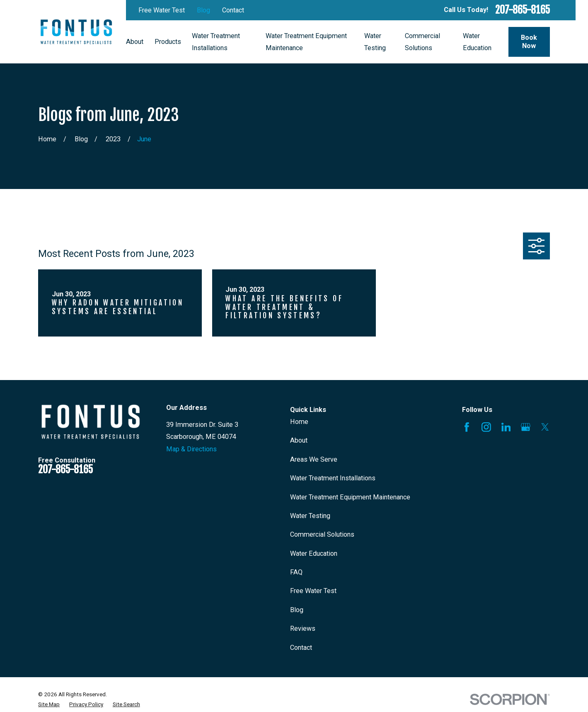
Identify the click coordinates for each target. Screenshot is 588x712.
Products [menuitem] (168, 42)
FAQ (296, 572)
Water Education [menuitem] (477, 42)
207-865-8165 (523, 10)
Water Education (314, 553)
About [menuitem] (135, 42)
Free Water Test (162, 10)
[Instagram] (486, 427)
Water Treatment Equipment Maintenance (350, 497)
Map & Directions (191, 449)
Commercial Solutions (322, 534)
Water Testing (310, 516)
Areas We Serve (314, 459)
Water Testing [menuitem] (375, 42)
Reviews (303, 628)
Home (299, 422)
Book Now (529, 42)
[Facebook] (467, 427)
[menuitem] (49, 704)
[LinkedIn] (506, 427)
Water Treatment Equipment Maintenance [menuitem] (306, 42)
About (299, 440)
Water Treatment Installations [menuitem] (216, 42)
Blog (203, 10)
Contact (233, 10)
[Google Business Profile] (526, 427)
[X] (545, 427)
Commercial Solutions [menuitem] (422, 42)
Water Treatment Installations (333, 478)
